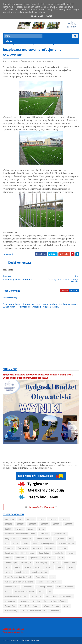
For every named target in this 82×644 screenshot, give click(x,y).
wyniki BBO (24, 606)
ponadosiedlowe (12, 587)
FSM (35, 544)
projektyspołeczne (44, 587)
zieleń (66, 606)
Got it (49, 16)
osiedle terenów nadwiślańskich (18, 577)
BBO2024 (56, 524)
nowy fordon (69, 563)
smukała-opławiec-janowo (16, 597)
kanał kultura (44, 553)
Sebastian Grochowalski (25, 592)
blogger (64, 291)
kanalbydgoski (11, 553)
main (61, 558)
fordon (25, 544)
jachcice (63, 548)
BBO (20, 519)
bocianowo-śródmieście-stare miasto (20, 534)
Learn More (37, 16)
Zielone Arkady (11, 611)
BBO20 (42, 519)
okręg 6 (8, 573)
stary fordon (51, 597)
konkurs (8, 558)
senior (42, 592)
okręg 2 (38, 568)
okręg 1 (12, 44)
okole (7, 568)
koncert (71, 553)
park (52, 577)
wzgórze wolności (52, 606)
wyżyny (36, 606)
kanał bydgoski (28, 553)
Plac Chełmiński (54, 582)
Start (5, 44)
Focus (15, 544)
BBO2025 (68, 524)
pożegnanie (28, 587)
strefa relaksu (66, 597)
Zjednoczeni (54, 611)
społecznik (36, 597)
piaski (40, 582)
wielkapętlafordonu (58, 601)
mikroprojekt (26, 563)
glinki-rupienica (48, 544)
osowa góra (23, 44)
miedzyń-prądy (11, 563)
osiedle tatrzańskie (39, 573)
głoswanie (9, 548)
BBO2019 (65, 519)
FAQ (71, 539)
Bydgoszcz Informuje (13, 633)
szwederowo (10, 601)
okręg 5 (71, 568)
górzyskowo (23, 548)
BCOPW (8, 529)
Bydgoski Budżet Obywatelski (41, 507)
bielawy (31, 529)
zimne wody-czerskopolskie (33, 611)
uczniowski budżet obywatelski (33, 601)
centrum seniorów (43, 539)
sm (50, 592)
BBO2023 (44, 524)
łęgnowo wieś (48, 558)
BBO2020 (8, 524)
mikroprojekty (42, 563)
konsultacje (21, 558)
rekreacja (69, 587)
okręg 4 (60, 568)
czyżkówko (60, 539)
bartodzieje (9, 519)
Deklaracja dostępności (14, 629)
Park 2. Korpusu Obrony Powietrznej (19, 582)
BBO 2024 (30, 519)
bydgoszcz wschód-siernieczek (18, 539)
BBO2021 (20, 524)
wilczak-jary (10, 606)
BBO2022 (32, 524)
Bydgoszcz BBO (59, 534)
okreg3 (17, 568)
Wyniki (9, 41)
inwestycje (50, 548)
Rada (59, 587)
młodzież (56, 563)
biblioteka (19, 529)
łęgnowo (34, 558)
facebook (74, 291)
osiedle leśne (21, 573)
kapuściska (59, 553)
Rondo (7, 592)
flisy (7, 544)
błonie (41, 529)
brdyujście (44, 534)
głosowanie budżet (67, 544)
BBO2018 (53, 519)
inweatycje (37, 548)
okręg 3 (49, 568)
